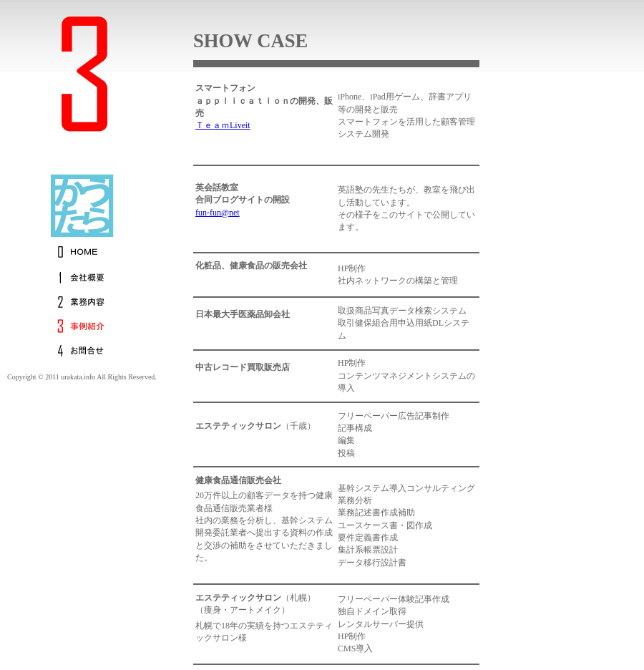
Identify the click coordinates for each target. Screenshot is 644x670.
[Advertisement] (601, 286)
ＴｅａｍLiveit (223, 125)
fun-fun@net (218, 213)
